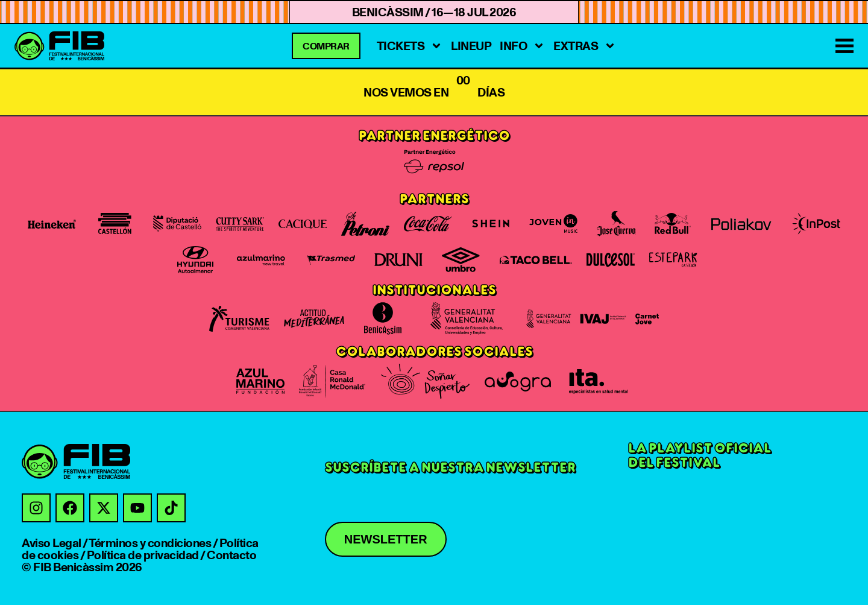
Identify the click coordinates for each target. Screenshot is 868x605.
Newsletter (386, 539)
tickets (410, 46)
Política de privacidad (143, 555)
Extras (585, 46)
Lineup (471, 46)
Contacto (231, 555)
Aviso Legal (52, 543)
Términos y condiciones (150, 543)
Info (522, 46)
